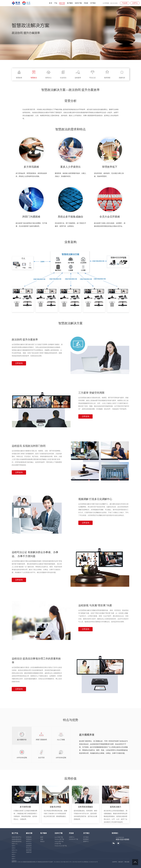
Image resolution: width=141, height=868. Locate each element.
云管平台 (135, 3)
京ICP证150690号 (77, 862)
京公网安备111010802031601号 (90, 862)
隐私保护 (121, 862)
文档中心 (72, 837)
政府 (42, 837)
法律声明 (114, 862)
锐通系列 (14, 861)
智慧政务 (29, 837)
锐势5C (14, 854)
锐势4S (14, 848)
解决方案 (62, 3)
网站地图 (127, 862)
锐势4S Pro (14, 850)
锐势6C (14, 857)
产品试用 (125, 3)
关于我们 (93, 3)
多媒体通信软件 (17, 839)
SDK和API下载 (73, 839)
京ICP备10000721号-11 (67, 862)
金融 (42, 839)
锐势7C (14, 859)
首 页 (51, 3)
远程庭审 (29, 846)
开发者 (86, 3)
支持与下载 (78, 3)
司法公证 (29, 848)
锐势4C (14, 846)
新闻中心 (86, 841)
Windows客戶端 (59, 839)
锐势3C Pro (15, 844)
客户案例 (70, 3)
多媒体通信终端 (17, 841)
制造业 (42, 841)
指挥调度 (29, 850)
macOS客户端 (59, 837)
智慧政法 (29, 839)
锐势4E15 (14, 852)
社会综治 (29, 844)
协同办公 (29, 841)
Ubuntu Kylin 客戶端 (61, 846)
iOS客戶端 (58, 844)
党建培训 (29, 852)
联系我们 (86, 839)
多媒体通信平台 (17, 837)
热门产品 (15, 833)
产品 (56, 3)
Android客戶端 (59, 841)
